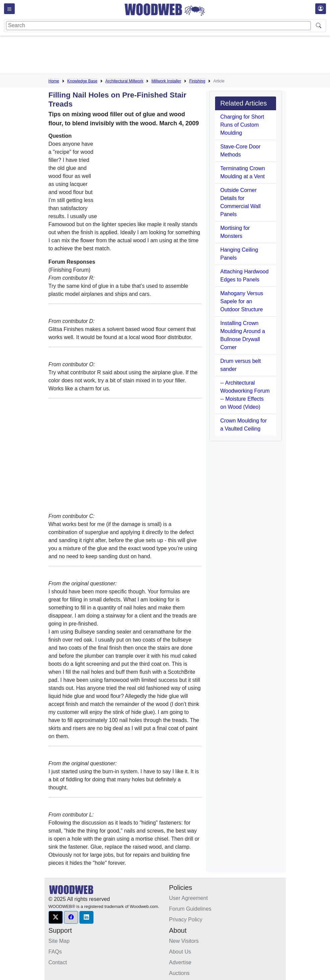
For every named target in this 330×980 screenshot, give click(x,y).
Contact (58, 962)
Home (54, 81)
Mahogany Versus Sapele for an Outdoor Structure (242, 301)
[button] (56, 917)
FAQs (55, 952)
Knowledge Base (82, 81)
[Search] (158, 26)
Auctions (179, 973)
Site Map (59, 941)
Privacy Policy (186, 920)
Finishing (197, 81)
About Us (180, 952)
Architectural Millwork (124, 81)
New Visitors (184, 941)
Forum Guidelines (190, 909)
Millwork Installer (166, 81)
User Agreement (189, 898)
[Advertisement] (171, 56)
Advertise (180, 962)
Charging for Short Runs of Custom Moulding (242, 125)
